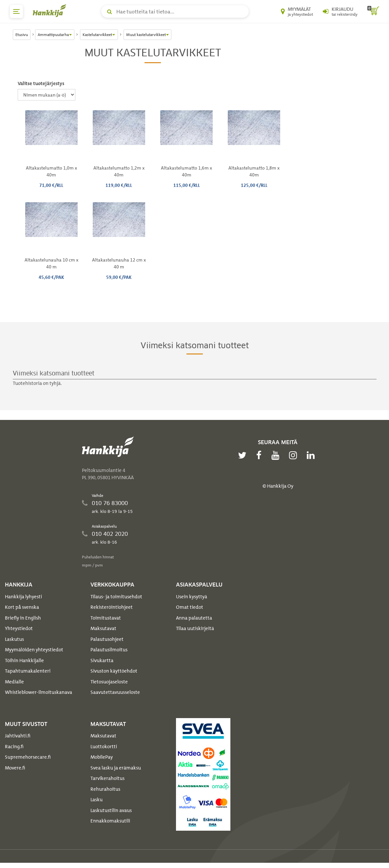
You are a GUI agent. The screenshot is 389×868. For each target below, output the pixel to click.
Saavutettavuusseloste (115, 692)
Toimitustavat (106, 618)
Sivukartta (102, 660)
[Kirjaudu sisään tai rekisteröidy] (340, 11)
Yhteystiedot (19, 628)
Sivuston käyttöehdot (114, 671)
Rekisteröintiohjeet (112, 607)
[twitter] (244, 455)
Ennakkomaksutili (110, 821)
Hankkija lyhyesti (23, 597)
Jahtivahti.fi (18, 736)
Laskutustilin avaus (111, 810)
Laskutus (14, 639)
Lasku (97, 800)
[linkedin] (312, 455)
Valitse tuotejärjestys (41, 83)
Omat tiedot (190, 607)
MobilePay (102, 757)
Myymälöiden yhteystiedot (34, 650)
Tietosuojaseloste (109, 682)
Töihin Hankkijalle (24, 660)
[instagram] (295, 455)
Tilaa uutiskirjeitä (195, 628)
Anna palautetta (194, 618)
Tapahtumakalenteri (28, 671)
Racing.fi (14, 747)
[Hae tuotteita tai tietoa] (175, 11)
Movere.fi (15, 768)
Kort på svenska (22, 607)
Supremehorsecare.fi (28, 757)
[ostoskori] (373, 11)
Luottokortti (104, 747)
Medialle (14, 682)
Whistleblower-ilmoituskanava (39, 692)
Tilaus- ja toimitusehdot (116, 597)
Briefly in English (23, 618)
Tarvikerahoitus (107, 778)
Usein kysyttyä (192, 597)
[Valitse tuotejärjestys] (47, 95)
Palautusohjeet (107, 639)
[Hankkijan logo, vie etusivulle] (51, 10)
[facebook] (261, 455)
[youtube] (277, 455)
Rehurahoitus (105, 789)
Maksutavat (103, 628)
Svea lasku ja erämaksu (116, 768)
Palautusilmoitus (109, 650)
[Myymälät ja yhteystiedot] (297, 11)
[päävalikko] (16, 11)
